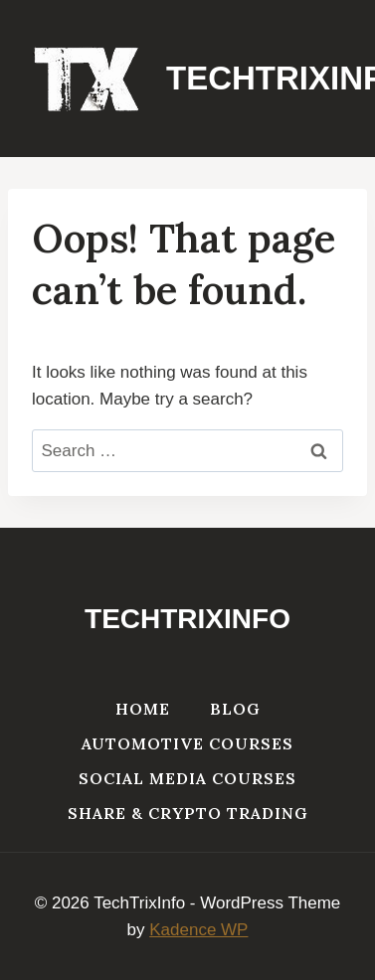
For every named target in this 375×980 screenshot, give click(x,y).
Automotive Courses (187, 743)
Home (143, 709)
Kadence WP (198, 930)
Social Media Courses (187, 778)
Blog (235, 709)
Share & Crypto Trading (188, 813)
